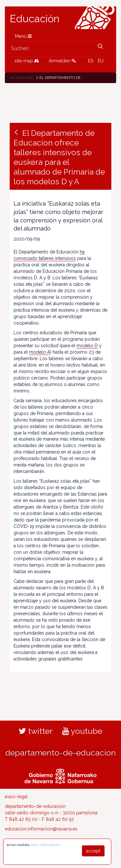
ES (91, 61)
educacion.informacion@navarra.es (41, 829)
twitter (36, 731)
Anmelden (62, 61)
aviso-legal (16, 797)
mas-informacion (45, 845)
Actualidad (22, 78)
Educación (35, 19)
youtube (82, 731)
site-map (27, 61)
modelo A (40, 352)
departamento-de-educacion (60, 753)
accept (93, 851)
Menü (23, 36)
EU (101, 61)
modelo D (87, 346)
